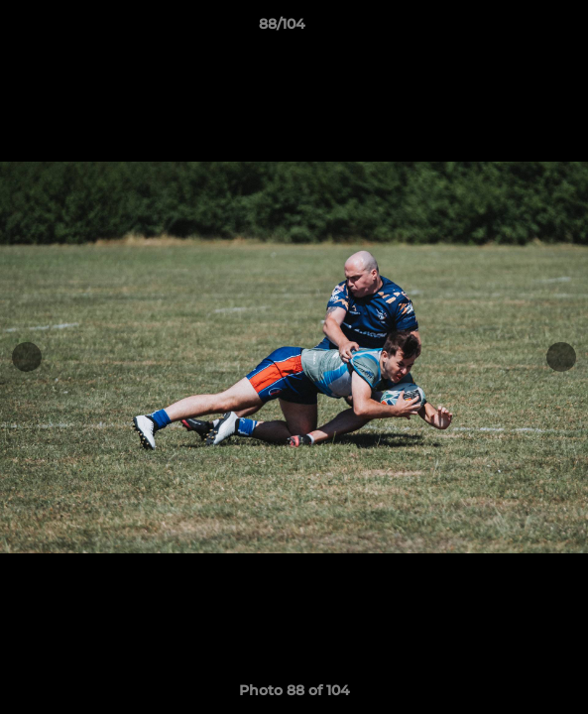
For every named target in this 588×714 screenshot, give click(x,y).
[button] (517, 29)
